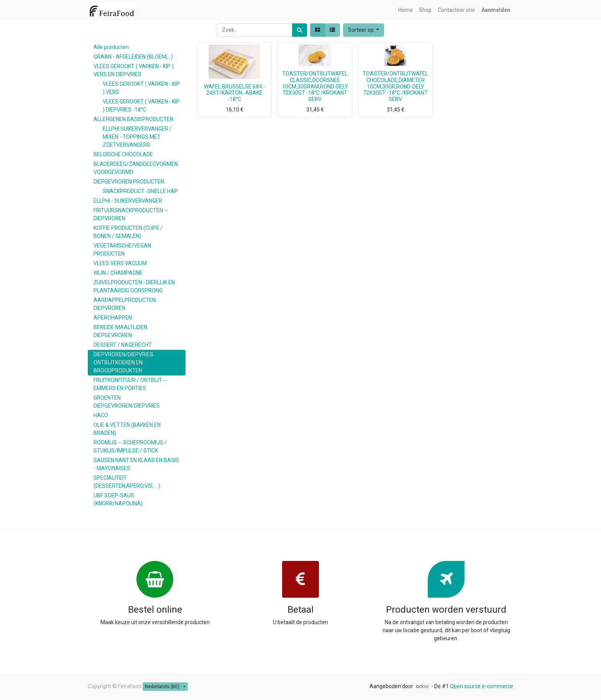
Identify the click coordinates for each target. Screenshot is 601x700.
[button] (364, 30)
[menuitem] (406, 10)
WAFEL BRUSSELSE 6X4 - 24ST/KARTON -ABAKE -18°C (235, 93)
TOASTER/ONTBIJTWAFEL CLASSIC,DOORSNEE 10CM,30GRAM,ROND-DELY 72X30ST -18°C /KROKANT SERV (315, 86)
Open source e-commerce (482, 686)
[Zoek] (300, 30)
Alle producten (111, 47)
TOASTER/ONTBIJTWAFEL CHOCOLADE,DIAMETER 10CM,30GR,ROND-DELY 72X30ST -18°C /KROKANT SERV (395, 86)
